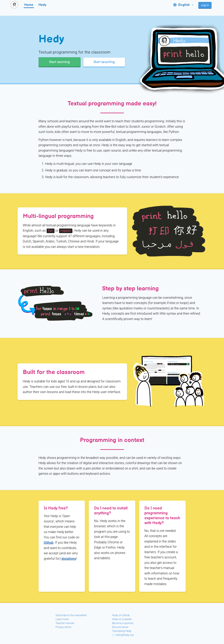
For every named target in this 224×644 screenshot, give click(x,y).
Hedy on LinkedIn (122, 619)
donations (69, 559)
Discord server (120, 627)
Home (29, 5)
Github (49, 543)
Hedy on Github (121, 615)
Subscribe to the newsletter (71, 615)
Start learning (59, 62)
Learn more (62, 619)
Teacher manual (65, 623)
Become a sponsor (123, 623)
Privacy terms (64, 627)
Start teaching (104, 62)
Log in (205, 5)
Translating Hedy (122, 631)
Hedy (43, 5)
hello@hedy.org (125, 635)
